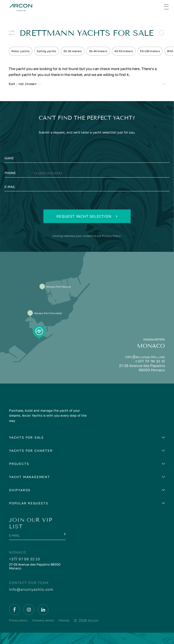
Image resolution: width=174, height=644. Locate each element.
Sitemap (64, 620)
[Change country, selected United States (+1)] (29, 174)
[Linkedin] (43, 610)
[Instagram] (29, 610)
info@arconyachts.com (145, 357)
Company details (43, 620)
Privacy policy (18, 620)
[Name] (87, 159)
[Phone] (87, 174)
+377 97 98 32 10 (150, 361)
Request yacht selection (87, 216)
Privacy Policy (111, 236)
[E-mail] (87, 188)
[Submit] (64, 534)
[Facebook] (14, 610)
